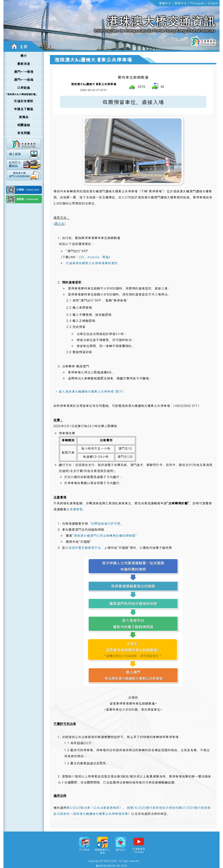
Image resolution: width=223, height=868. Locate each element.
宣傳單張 (76, 509)
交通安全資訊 (24, 101)
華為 (105, 257)
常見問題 (24, 133)
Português (198, 3)
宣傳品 (24, 117)
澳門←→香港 (24, 72)
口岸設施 (24, 87)
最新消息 (24, 64)
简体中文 (181, 3)
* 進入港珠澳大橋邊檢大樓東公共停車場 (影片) (90, 391)
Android (93, 257)
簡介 (24, 56)
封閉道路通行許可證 (106, 523)
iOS (81, 257)
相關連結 (24, 125)
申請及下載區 (24, 109)
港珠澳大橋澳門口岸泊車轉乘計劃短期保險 (104, 535)
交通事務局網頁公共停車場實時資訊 (92, 263)
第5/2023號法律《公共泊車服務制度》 (94, 807)
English (213, 3)
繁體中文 (165, 3)
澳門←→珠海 (24, 80)
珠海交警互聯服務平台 (84, 547)
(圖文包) (59, 223)
